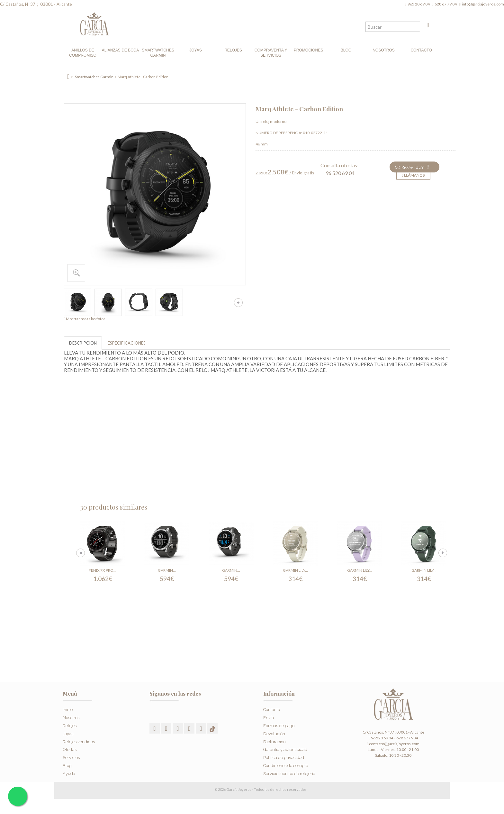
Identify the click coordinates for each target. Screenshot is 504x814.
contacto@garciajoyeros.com (394, 744)
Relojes (233, 50)
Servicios (71, 758)
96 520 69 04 (340, 173)
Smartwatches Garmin (158, 53)
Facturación (274, 742)
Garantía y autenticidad (285, 749)
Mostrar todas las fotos (86, 319)
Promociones (308, 50)
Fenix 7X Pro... (103, 570)
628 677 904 (407, 738)
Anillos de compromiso (83, 53)
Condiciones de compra (286, 766)
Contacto (421, 50)
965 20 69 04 (419, 4)
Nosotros (384, 50)
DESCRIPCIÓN (83, 343)
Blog (346, 50)
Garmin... (167, 570)
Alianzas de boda (120, 50)
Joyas (195, 50)
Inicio (68, 710)
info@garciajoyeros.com (483, 4)
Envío (269, 718)
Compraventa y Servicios (271, 53)
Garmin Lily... (295, 570)
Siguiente (238, 303)
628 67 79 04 (446, 4)
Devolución (274, 734)
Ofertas (70, 749)
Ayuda (69, 774)
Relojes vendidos (79, 742)
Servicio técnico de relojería (289, 774)
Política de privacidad (284, 758)
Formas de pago (279, 726)
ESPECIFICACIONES (127, 343)
